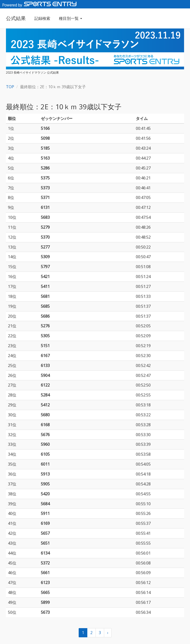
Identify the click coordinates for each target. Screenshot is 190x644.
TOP (10, 87)
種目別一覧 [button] (71, 18)
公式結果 (16, 18)
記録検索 (42, 18)
